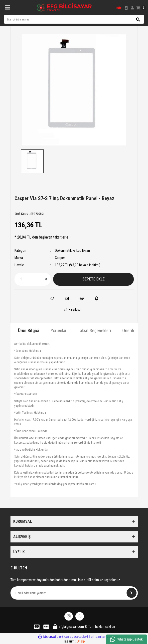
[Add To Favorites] (52, 298)
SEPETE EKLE (93, 279)
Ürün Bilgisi (29, 330)
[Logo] (65, 7)
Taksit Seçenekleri (94, 330)
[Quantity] (33, 279)
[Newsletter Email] (74, 593)
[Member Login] (132, 8)
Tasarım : (74, 641)
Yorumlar (59, 330)
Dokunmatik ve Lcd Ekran (72, 251)
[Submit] (132, 593)
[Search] (74, 19)
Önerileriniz (133, 330)
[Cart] (141, 8)
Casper (60, 258)
